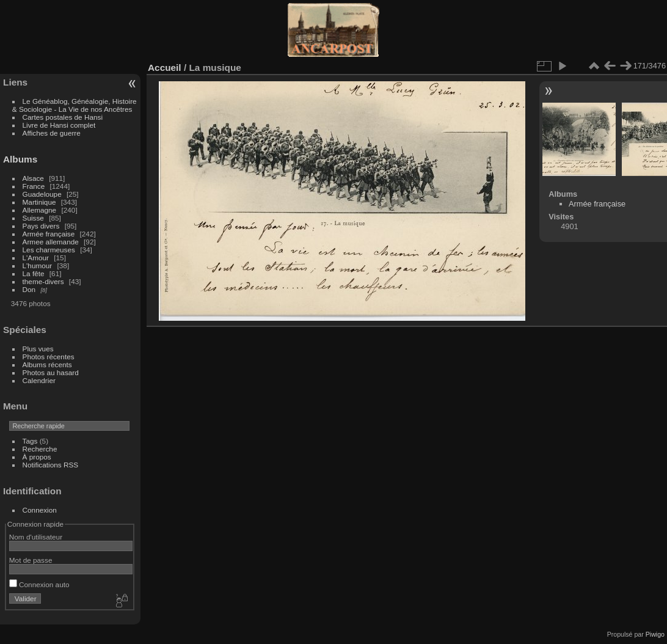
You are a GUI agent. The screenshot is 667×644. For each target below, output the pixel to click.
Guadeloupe (42, 194)
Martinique (39, 202)
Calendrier (39, 380)
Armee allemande (51, 242)
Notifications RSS (51, 465)
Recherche (40, 449)
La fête (34, 273)
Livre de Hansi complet (59, 125)
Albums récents (47, 364)
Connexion (40, 510)
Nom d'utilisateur (36, 537)
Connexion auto (39, 584)
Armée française (49, 234)
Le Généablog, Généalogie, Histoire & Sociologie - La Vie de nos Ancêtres (75, 105)
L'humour (38, 265)
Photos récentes (49, 357)
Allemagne (40, 210)
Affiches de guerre (52, 133)
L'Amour (36, 258)
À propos (37, 457)
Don (29, 289)
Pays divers (41, 226)
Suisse (33, 218)
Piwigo (655, 634)
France (34, 186)
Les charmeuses (49, 250)
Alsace (33, 178)
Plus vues (38, 349)
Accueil (165, 68)
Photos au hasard (51, 372)
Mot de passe (31, 560)
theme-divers (43, 281)
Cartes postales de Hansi (63, 117)
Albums (20, 159)
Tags (30, 441)
